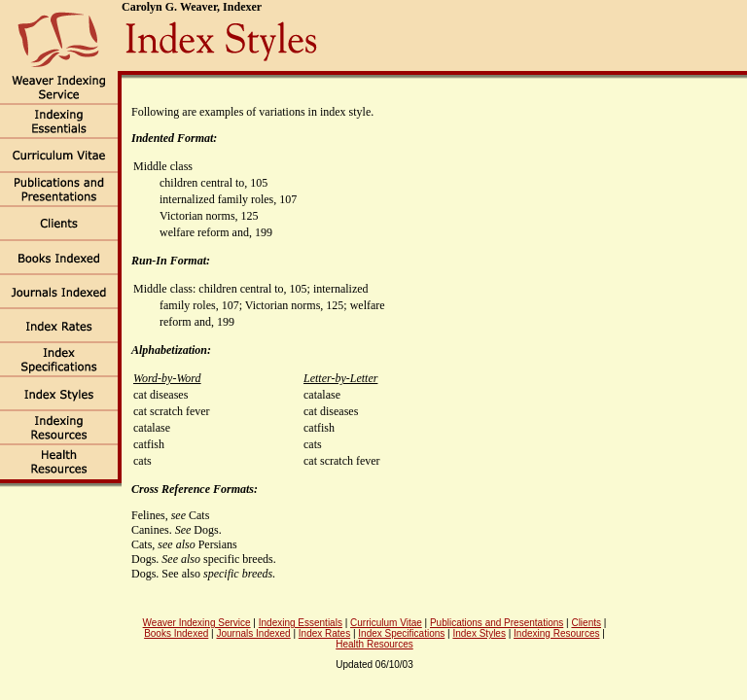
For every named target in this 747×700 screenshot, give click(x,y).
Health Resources (374, 644)
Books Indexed (176, 633)
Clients (586, 623)
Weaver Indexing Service (197, 623)
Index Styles (479, 633)
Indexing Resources (556, 633)
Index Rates (324, 633)
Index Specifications (401, 633)
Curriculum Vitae (386, 623)
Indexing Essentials (301, 623)
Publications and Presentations (497, 623)
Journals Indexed (253, 633)
